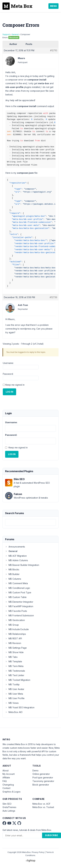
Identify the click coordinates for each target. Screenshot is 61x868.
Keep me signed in (15, 385)
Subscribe (52, 835)
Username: (8, 363)
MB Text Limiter (15, 675)
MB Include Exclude (17, 629)
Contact (6, 788)
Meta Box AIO (14, 712)
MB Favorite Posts (16, 611)
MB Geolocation (15, 620)
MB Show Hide (14, 652)
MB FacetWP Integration (19, 606)
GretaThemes (9, 807)
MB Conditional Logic (18, 588)
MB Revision (13, 643)
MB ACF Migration (16, 556)
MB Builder (12, 574)
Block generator (41, 785)
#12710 (54, 50)
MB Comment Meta (16, 583)
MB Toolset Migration (18, 680)
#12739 (53, 297)
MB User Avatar (15, 689)
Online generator (41, 774)
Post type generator (43, 778)
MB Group (12, 625)
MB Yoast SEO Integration (20, 707)
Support (6, 34)
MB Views (12, 703)
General (15, 34)
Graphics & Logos (11, 792)
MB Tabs (11, 657)
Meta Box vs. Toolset (43, 807)
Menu (53, 6)
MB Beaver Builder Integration (22, 565)
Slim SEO (7, 804)
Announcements (15, 547)
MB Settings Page (16, 648)
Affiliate (6, 778)
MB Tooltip (12, 684)
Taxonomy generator (43, 781)
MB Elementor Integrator (19, 602)
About (6, 771)
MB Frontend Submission (19, 615)
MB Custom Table (16, 597)
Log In (9, 392)
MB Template (14, 661)
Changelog (8, 785)
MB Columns (13, 579)
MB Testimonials (15, 671)
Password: (8, 374)
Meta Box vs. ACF (41, 804)
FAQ (5, 781)
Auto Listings (9, 811)
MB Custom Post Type (18, 592)
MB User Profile (15, 698)
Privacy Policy (38, 852)
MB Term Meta (14, 666)
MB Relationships (16, 634)
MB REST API (14, 638)
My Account (9, 774)
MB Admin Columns (17, 560)
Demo (35, 771)
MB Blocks (12, 569)
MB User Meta (14, 694)
